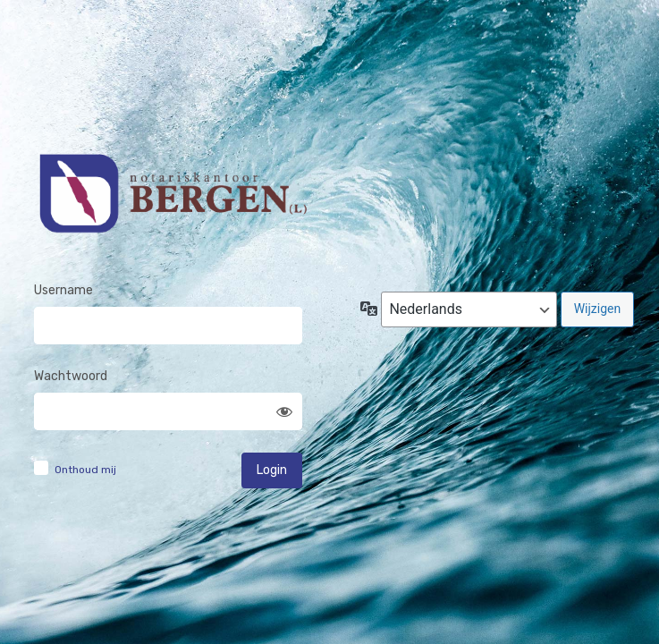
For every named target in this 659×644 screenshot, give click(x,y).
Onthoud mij (85, 470)
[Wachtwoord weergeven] (284, 411)
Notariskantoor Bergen (172, 203)
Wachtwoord (71, 376)
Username (63, 290)
